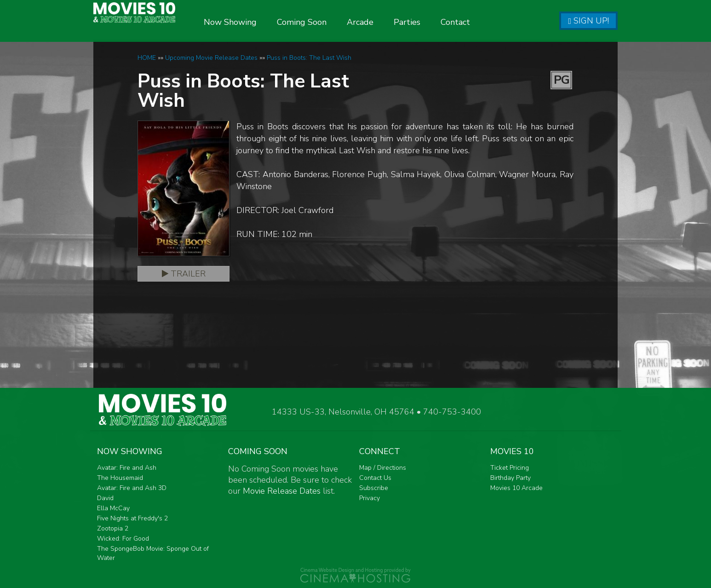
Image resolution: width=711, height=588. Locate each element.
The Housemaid (120, 478)
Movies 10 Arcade (516, 488)
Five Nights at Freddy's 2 (132, 518)
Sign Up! (588, 21)
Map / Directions (383, 468)
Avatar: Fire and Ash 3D (132, 488)
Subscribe (374, 488)
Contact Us (375, 478)
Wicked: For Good (123, 539)
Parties (435, 22)
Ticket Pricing (510, 468)
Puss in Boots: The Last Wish (309, 58)
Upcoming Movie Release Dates (211, 58)
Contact (483, 22)
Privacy (370, 498)
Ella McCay (113, 508)
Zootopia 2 (113, 528)
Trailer (184, 274)
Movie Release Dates (282, 491)
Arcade (388, 22)
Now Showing (258, 22)
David (105, 498)
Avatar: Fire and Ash (127, 468)
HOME (147, 58)
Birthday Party (510, 478)
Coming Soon (330, 22)
